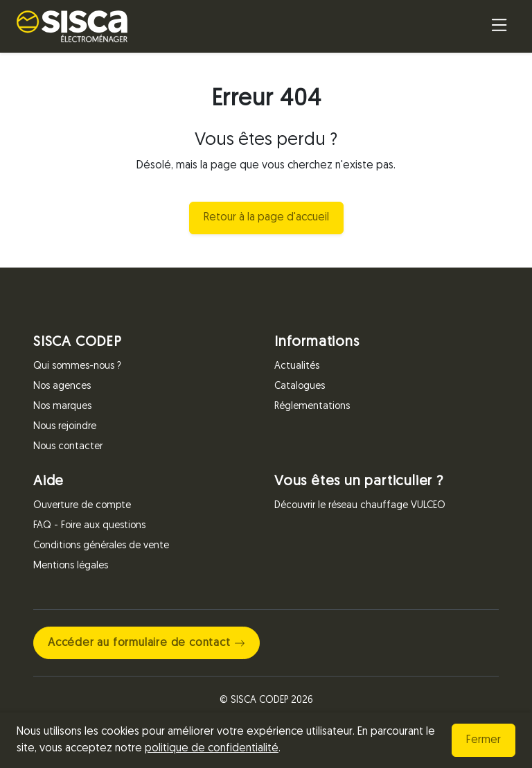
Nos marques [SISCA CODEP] (62, 407)
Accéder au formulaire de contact (147, 643)
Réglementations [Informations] (312, 407)
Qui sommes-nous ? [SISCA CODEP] (77, 366)
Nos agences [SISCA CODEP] (62, 386)
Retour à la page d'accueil (266, 218)
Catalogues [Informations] (300, 386)
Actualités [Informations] (297, 366)
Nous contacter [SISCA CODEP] (68, 447)
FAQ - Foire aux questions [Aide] (89, 526)
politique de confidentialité (212, 749)
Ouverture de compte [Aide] (82, 506)
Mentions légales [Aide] (71, 566)
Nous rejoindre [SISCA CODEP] (65, 427)
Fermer (484, 740)
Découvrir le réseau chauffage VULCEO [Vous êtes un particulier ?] (360, 506)
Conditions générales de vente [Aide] (101, 546)
